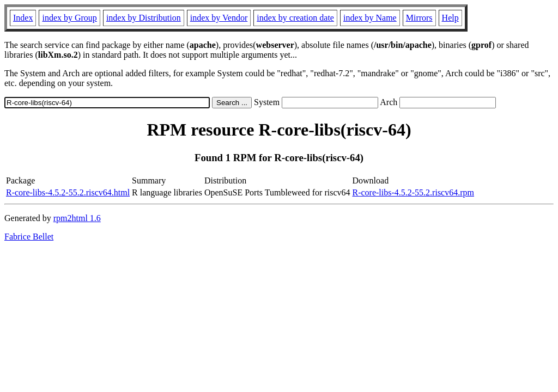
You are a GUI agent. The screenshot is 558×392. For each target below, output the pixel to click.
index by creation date (295, 18)
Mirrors (419, 18)
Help (450, 18)
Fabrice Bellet (29, 237)
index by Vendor (219, 18)
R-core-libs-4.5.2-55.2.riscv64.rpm (413, 192)
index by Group (69, 18)
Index (23, 18)
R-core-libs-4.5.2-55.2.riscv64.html (68, 192)
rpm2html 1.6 (77, 218)
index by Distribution (144, 18)
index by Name (370, 18)
